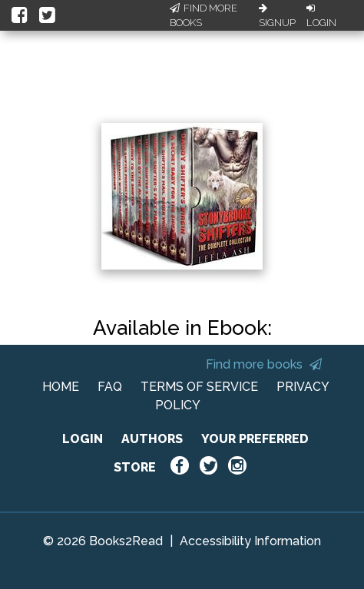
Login (321, 16)
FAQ (110, 387)
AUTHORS (152, 439)
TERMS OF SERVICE (199, 387)
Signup (277, 16)
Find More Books (204, 16)
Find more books (264, 364)
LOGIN (83, 439)
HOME (61, 387)
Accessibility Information (250, 541)
